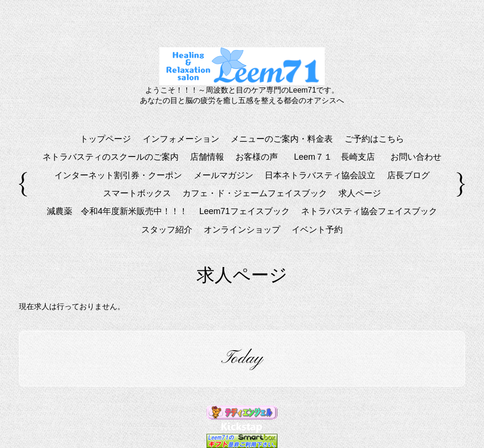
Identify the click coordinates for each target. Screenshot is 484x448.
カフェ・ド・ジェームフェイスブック (255, 193)
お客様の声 (257, 157)
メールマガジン (224, 175)
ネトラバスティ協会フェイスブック (369, 211)
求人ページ (360, 193)
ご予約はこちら (374, 139)
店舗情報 (207, 157)
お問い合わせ (416, 157)
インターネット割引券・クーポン (118, 175)
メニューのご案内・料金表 (282, 139)
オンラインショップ (242, 230)
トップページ (105, 139)
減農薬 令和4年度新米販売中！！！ (117, 211)
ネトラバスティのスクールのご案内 (111, 157)
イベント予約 (317, 230)
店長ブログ (408, 175)
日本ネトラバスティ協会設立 (320, 175)
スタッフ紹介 (167, 230)
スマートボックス (137, 193)
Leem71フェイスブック (244, 211)
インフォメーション (181, 139)
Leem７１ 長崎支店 (339, 157)
